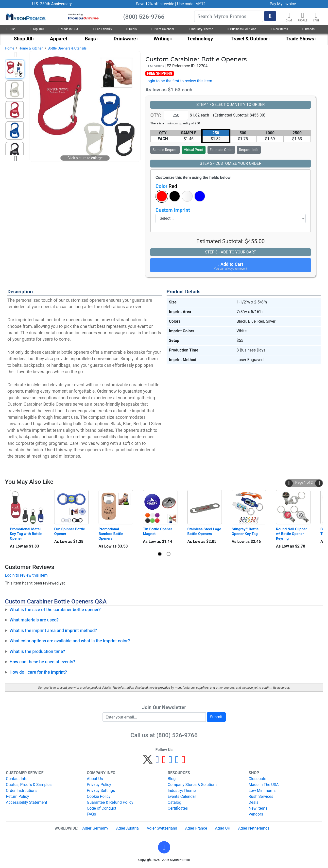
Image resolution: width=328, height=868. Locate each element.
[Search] (229, 16)
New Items (279, 29)
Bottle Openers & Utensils (67, 48)
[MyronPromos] (25, 17)
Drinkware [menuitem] (125, 39)
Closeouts (258, 779)
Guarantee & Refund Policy (110, 802)
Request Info (249, 150)
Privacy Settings (101, 791)
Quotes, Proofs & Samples (29, 785)
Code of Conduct (102, 808)
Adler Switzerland (162, 828)
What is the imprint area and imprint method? (53, 631)
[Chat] (289, 15)
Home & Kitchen (31, 48)
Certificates (178, 808)
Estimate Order (221, 150)
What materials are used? (34, 620)
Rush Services (261, 796)
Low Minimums (262, 791)
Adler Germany (95, 828)
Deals (132, 29)
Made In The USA (264, 785)
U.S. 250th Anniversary (52, 4)
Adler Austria (127, 828)
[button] (303, 15)
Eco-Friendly (102, 29)
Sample (165, 150)
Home (10, 48)
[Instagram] (170, 761)
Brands (308, 29)
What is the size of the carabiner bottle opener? (55, 610)
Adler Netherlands (254, 828)
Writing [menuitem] (162, 39)
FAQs (91, 814)
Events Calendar (182, 796)
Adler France (196, 828)
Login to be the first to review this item (179, 81)
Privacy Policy (99, 785)
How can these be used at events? (43, 662)
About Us (95, 779)
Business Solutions (242, 29)
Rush (11, 29)
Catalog (175, 802)
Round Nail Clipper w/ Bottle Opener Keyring (292, 534)
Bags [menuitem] (90, 39)
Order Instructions (22, 791)
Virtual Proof (193, 150)
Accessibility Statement (26, 802)
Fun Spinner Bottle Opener (70, 531)
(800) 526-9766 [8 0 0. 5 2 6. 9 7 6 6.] (177, 735)
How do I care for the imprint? (38, 672)
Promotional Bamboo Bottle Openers (111, 534)
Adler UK (223, 828)
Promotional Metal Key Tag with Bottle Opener (26, 534)
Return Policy (17, 796)
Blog (172, 779)
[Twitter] (148, 761)
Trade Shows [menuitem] (300, 39)
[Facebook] (157, 761)
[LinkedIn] (177, 761)
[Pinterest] (164, 761)
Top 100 (37, 29)
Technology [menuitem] (200, 39)
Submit (216, 717)
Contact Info (17, 779)
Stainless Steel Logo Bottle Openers (205, 531)
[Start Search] (270, 16)
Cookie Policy (99, 796)
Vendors (256, 814)
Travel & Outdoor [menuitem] (249, 39)
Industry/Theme (201, 29)
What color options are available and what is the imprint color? (70, 641)
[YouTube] (183, 761)
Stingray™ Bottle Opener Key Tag (246, 531)
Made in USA (68, 29)
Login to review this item (26, 575)
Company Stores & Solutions (193, 785)
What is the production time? (37, 651)
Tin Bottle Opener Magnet (158, 531)
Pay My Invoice (283, 4)
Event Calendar (163, 29)
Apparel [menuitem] (59, 39)
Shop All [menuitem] (23, 39)
